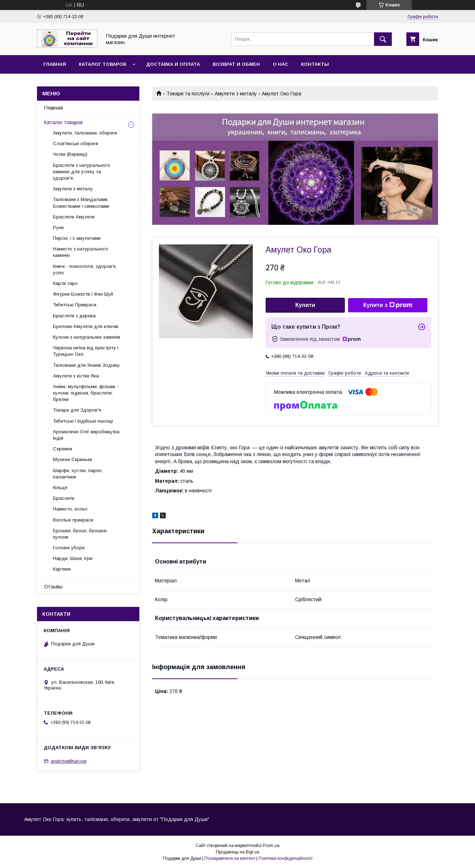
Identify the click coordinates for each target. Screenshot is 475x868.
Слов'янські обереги (76, 144)
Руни (58, 227)
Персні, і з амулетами (77, 238)
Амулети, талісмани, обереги (85, 133)
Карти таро (65, 283)
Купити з (388, 305)
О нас (281, 64)
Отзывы (53, 587)
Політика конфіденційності (285, 858)
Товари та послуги (188, 94)
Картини (62, 569)
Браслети (64, 498)
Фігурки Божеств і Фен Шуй (83, 294)
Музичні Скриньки (73, 459)
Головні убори (69, 548)
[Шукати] (383, 39)
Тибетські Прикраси (75, 305)
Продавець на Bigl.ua (237, 852)
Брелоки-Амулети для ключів (86, 326)
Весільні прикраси (73, 520)
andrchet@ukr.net (68, 761)
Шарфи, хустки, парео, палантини (78, 474)
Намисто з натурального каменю (81, 252)
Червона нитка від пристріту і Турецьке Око (86, 351)
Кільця (60, 488)
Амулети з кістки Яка (76, 376)
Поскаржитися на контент (230, 858)
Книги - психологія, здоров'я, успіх (85, 269)
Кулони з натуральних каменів (87, 337)
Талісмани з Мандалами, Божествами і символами (81, 203)
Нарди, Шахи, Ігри (73, 558)
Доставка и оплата (173, 64)
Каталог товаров (103, 64)
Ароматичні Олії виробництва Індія (86, 435)
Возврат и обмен (236, 64)
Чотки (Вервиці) (70, 154)
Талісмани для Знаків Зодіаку (86, 365)
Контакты (315, 64)
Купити (305, 305)
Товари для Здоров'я (77, 410)
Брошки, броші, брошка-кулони (81, 534)
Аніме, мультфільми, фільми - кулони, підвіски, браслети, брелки (86, 393)
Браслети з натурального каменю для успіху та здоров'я (82, 172)
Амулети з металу (236, 94)
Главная (55, 64)
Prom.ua (271, 846)
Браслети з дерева (74, 316)
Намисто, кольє (70, 509)
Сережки (63, 449)
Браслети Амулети (74, 217)
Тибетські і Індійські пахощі (83, 421)
